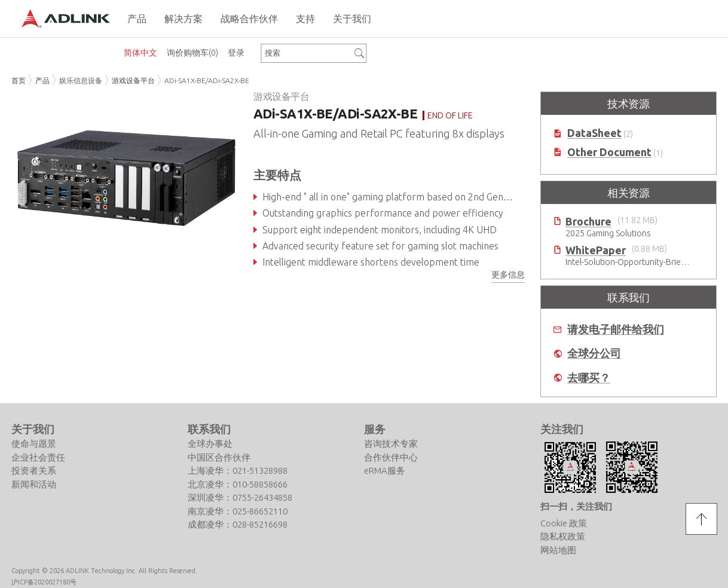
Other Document (609, 152)
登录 (236, 53)
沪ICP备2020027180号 (44, 582)
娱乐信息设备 (81, 80)
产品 (42, 80)
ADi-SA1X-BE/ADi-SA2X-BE (207, 80)
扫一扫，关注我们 (576, 506)
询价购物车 (192, 53)
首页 (19, 80)
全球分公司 (594, 353)
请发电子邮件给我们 (616, 329)
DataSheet (594, 133)
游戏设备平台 (133, 80)
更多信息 (508, 275)
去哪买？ (589, 378)
